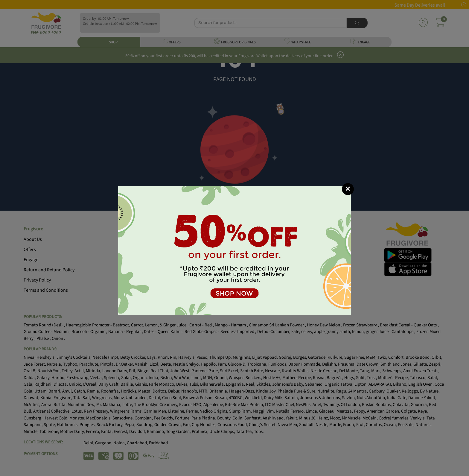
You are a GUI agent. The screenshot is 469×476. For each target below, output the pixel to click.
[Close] (348, 189)
